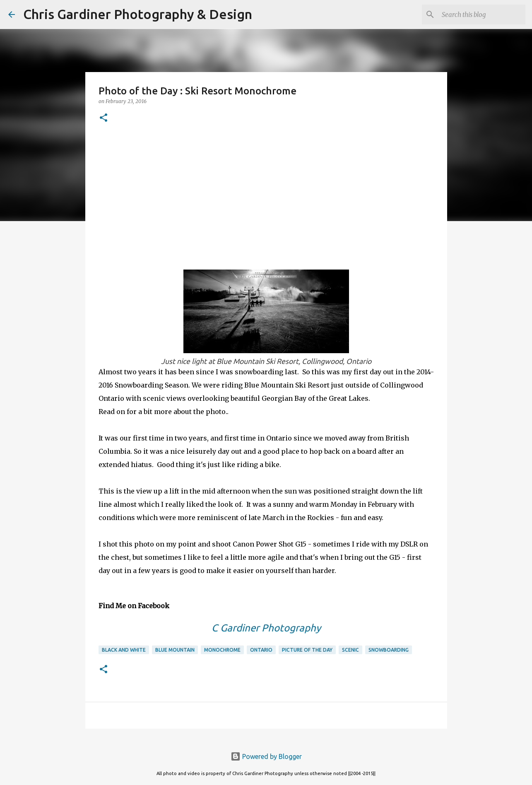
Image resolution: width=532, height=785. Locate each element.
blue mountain (175, 650)
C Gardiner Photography (266, 628)
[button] (104, 118)
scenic (350, 650)
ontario (261, 650)
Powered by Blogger (266, 756)
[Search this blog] (482, 14)
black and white (124, 650)
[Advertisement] (266, 195)
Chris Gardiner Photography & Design (138, 14)
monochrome (222, 650)
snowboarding (389, 650)
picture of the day (307, 650)
